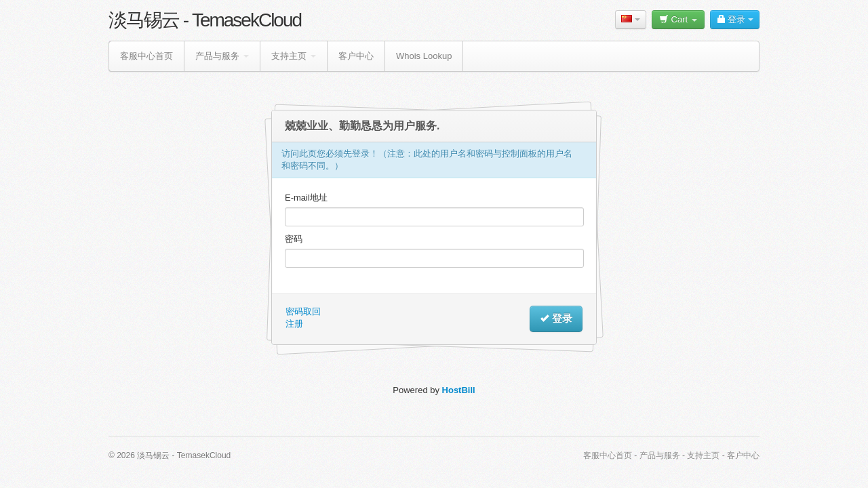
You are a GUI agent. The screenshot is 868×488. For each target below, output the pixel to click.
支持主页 (294, 56)
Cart (678, 19)
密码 (294, 239)
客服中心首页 (146, 56)
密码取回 (303, 311)
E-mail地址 (306, 198)
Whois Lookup (424, 56)
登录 (735, 19)
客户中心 (356, 56)
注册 (294, 324)
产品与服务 (222, 56)
